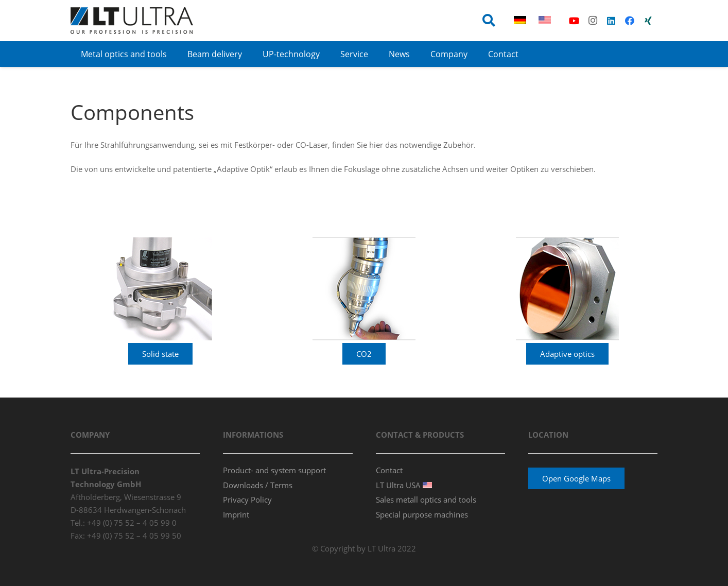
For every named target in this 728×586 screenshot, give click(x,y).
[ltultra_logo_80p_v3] (132, 21)
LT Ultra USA (404, 485)
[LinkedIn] (611, 21)
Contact (389, 470)
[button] (489, 21)
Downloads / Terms (258, 485)
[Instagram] (593, 21)
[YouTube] (574, 21)
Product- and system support (274, 470)
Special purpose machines (422, 514)
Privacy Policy (247, 499)
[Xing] (648, 21)
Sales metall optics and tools (426, 499)
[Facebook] (630, 21)
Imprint (236, 514)
